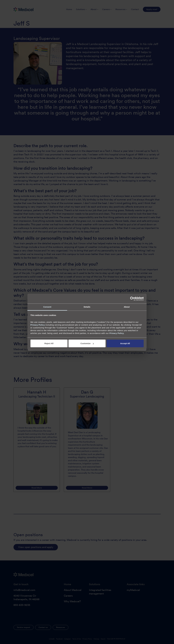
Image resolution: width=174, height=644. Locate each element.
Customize (87, 343)
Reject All (49, 343)
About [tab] (127, 307)
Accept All (125, 343)
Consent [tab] (47, 307)
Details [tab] (87, 307)
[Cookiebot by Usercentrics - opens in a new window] (132, 299)
